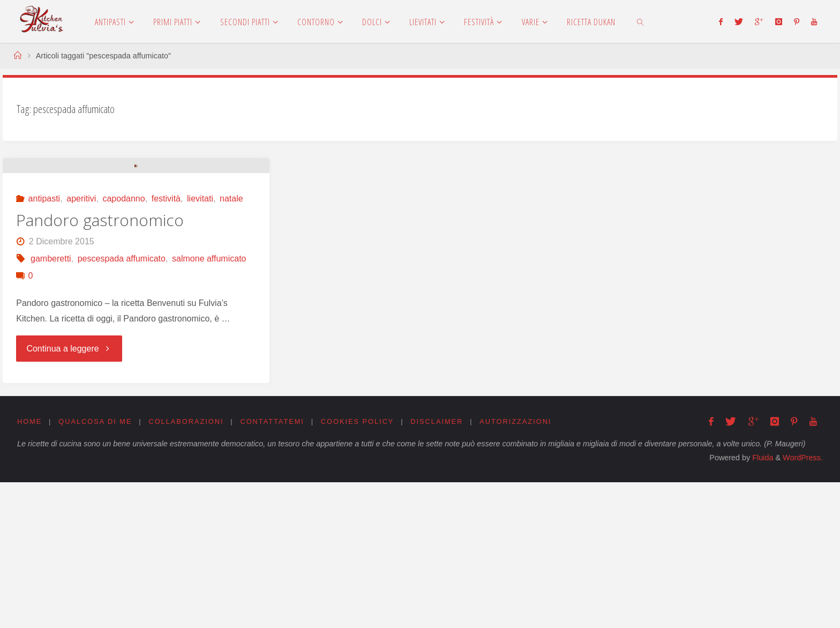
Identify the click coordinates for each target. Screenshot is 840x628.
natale (231, 344)
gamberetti (51, 404)
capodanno (123, 344)
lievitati (200, 344)
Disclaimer (437, 567)
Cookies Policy (358, 567)
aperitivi (81, 344)
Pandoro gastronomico (100, 366)
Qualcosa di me (95, 567)
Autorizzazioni (516, 567)
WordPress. (803, 603)
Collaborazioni (186, 567)
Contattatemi (273, 567)
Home (29, 567)
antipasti (44, 344)
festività (166, 344)
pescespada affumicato (122, 404)
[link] (640, 21)
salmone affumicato (209, 404)
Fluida (762, 603)
